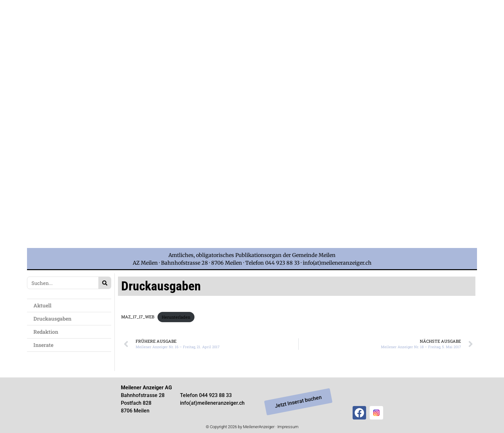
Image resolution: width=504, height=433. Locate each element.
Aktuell (42, 305)
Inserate (43, 345)
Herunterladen (176, 317)
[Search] (105, 283)
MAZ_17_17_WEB (138, 317)
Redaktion (46, 332)
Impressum (288, 427)
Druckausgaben (52, 318)
